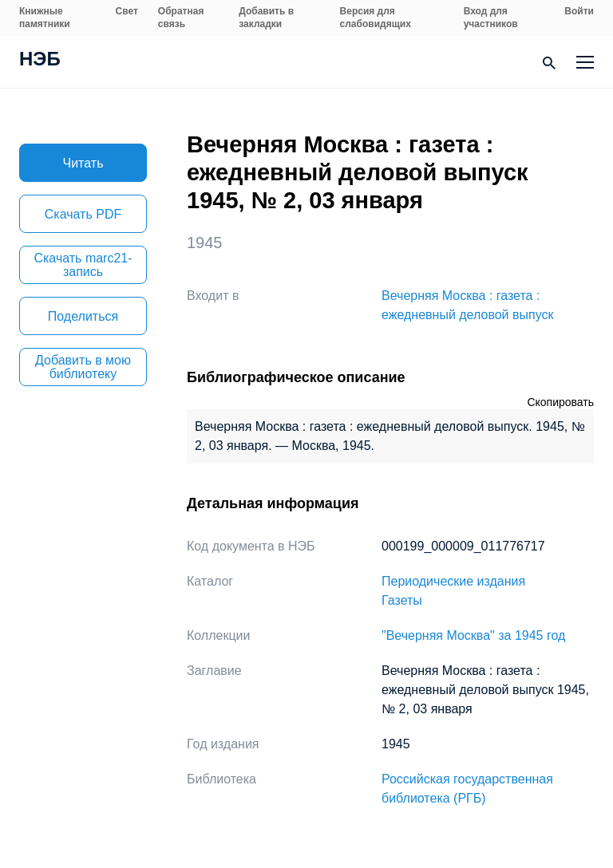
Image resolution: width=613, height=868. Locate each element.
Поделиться (83, 316)
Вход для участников (491, 18)
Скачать (83, 214)
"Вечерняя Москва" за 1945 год (473, 635)
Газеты (402, 600)
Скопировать (560, 402)
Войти (579, 11)
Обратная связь (181, 18)
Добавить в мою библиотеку (83, 367)
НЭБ (40, 61)
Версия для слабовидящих (376, 18)
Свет (127, 11)
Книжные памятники (45, 18)
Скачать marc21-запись (83, 265)
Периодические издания (453, 581)
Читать (83, 163)
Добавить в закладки (266, 18)
